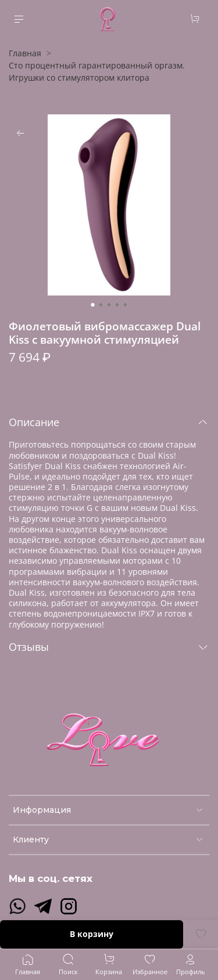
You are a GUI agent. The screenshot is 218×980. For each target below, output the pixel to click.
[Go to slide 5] (126, 305)
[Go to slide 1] (93, 305)
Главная (25, 53)
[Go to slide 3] (109, 305)
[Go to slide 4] (117, 305)
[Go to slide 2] (101, 305)
